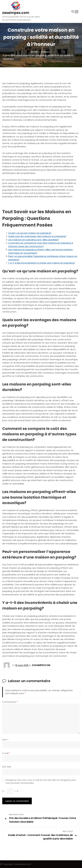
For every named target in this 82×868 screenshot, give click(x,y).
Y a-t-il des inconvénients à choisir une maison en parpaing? (42, 263)
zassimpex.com (16, 13)
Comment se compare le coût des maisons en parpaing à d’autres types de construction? (41, 245)
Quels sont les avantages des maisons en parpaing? (37, 236)
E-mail (6, 753)
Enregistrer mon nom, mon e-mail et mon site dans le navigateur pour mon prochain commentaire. (41, 782)
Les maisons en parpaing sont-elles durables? (34, 240)
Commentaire (10, 702)
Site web (7, 767)
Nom (5, 740)
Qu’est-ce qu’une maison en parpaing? (30, 233)
